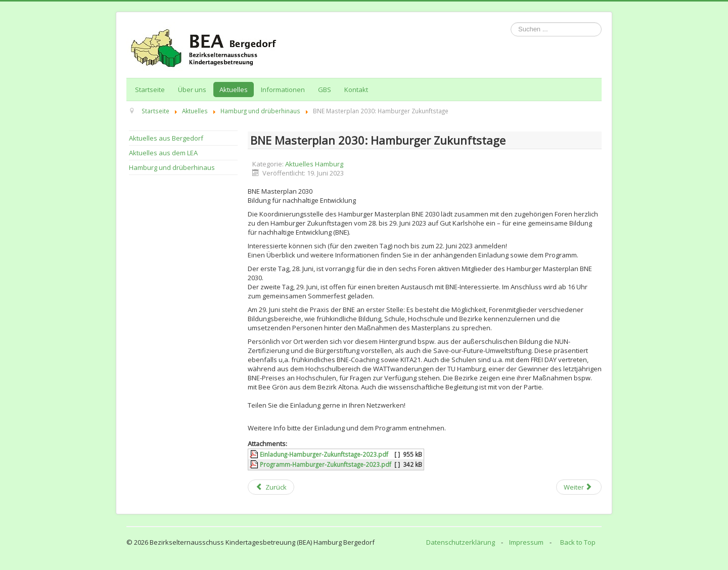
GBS (325, 90)
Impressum (526, 542)
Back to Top (578, 542)
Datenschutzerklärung (461, 542)
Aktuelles (234, 90)
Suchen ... (511, 23)
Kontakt (356, 90)
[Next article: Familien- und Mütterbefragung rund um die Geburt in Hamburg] (579, 487)
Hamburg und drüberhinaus (172, 167)
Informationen (283, 90)
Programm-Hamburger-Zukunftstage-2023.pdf (326, 464)
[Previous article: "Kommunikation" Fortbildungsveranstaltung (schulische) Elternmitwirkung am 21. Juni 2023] (271, 487)
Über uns (192, 90)
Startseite (150, 90)
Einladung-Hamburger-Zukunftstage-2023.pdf (324, 454)
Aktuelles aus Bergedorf (166, 138)
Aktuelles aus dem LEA (163, 153)
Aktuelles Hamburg (314, 164)
